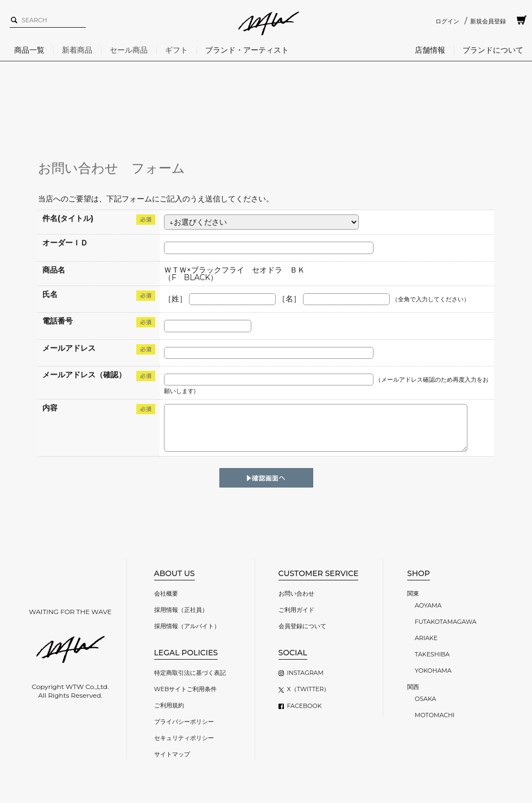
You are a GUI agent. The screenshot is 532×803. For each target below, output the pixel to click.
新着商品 (77, 50)
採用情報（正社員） (181, 610)
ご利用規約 (169, 705)
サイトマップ (172, 754)
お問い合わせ (296, 593)
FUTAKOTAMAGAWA (446, 622)
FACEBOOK (305, 706)
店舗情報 (430, 50)
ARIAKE (426, 638)
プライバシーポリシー (184, 722)
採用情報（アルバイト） (187, 626)
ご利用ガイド (296, 610)
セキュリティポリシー (184, 738)
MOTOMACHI (435, 715)
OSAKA (425, 699)
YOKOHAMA (433, 671)
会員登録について (302, 626)
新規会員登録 (488, 21)
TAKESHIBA (432, 654)
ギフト (176, 50)
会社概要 (166, 593)
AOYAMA (428, 605)
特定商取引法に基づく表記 (190, 673)
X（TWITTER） (309, 689)
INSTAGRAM (305, 673)
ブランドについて (493, 50)
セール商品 (129, 50)
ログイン (447, 21)
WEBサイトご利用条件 (186, 689)
